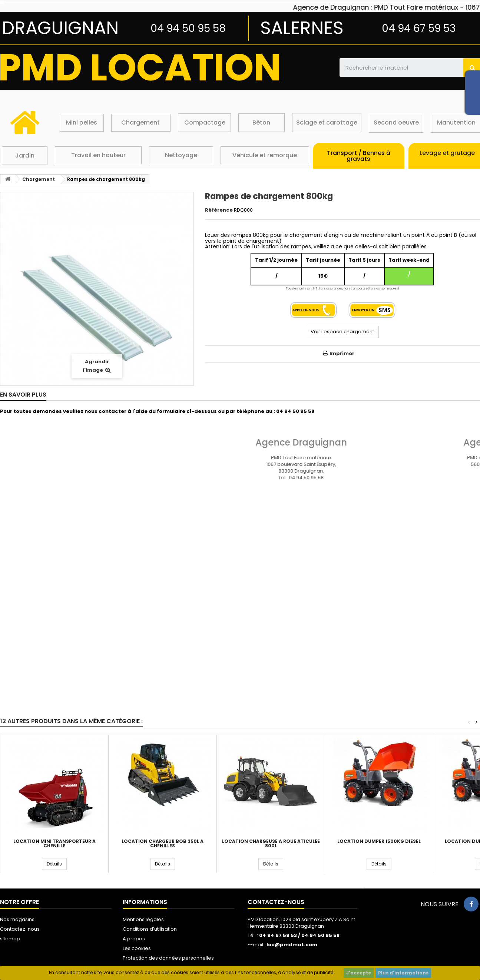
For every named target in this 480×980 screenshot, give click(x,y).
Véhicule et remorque (265, 155)
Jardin (25, 155)
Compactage (205, 122)
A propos (134, 939)
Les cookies (137, 948)
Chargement (140, 122)
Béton (261, 122)
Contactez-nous (20, 929)
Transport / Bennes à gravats (359, 156)
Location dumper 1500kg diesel (379, 841)
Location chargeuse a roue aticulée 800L (271, 844)
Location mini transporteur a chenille (54, 844)
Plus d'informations (403, 973)
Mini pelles (82, 122)
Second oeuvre (396, 122)
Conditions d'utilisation (150, 929)
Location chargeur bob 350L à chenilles (163, 844)
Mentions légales (143, 919)
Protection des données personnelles (168, 958)
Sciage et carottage (327, 122)
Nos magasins (17, 919)
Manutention (456, 122)
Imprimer (342, 353)
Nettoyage (181, 155)
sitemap (10, 939)
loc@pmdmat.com (292, 945)
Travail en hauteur (98, 155)
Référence (219, 210)
